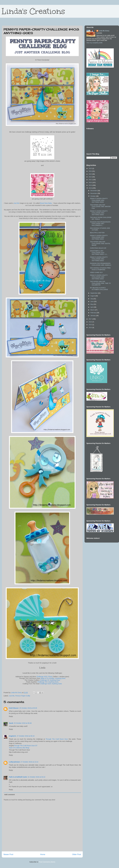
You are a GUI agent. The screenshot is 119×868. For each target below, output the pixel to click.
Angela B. (13, 736)
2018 (90, 188)
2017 (90, 319)
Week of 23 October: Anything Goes (53, 678)
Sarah (11, 723)
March (93, 310)
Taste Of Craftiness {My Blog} (19, 748)
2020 (90, 182)
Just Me (16, 203)
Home (43, 854)
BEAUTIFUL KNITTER (97, 233)
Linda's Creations (33, 11)
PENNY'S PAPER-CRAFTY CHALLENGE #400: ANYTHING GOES (99, 277)
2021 (90, 180)
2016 (90, 322)
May (92, 304)
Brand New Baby (46, 203)
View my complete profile (94, 43)
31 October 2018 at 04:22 (36, 777)
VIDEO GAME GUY (96, 272)
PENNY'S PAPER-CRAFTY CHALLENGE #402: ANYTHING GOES (99, 237)
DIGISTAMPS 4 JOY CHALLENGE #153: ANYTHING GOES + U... (99, 253)
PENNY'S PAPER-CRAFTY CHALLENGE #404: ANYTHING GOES (99, 200)
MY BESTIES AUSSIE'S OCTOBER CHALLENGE (99, 289)
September (94, 293)
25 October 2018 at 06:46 (23, 723)
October (93, 196)
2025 (90, 168)
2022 (90, 177)
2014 (90, 327)
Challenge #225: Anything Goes (51, 684)
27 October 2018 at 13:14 (29, 762)
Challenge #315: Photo (44, 677)
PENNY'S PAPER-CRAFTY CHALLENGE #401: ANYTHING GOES (99, 259)
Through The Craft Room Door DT (26, 746)
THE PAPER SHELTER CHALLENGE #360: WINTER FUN (100, 207)
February (94, 313)
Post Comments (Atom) (47, 862)
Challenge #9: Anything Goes (50, 680)
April (92, 307)
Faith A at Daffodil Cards (18, 777)
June (92, 301)
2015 (90, 325)
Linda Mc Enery (104, 31)
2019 (90, 185)
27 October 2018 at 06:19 (26, 736)
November (94, 193)
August (93, 296)
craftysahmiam (14, 762)
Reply (11, 716)
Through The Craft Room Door (57, 739)
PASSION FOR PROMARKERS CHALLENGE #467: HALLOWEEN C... (100, 224)
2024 (90, 171)
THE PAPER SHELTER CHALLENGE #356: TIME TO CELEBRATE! (100, 283)
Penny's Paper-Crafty (23, 696)
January (93, 316)
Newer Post (8, 854)
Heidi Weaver (14, 708)
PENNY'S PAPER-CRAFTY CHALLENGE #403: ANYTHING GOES (99, 213)
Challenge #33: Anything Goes (48, 682)
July (92, 299)
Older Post (77, 854)
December (94, 191)
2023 (90, 174)
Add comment (10, 795)
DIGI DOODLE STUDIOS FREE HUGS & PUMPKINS (100, 269)
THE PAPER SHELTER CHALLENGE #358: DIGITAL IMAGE (100, 243)
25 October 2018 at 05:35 (28, 708)
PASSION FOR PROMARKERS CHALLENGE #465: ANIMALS (101, 264)
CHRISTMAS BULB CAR (98, 248)
